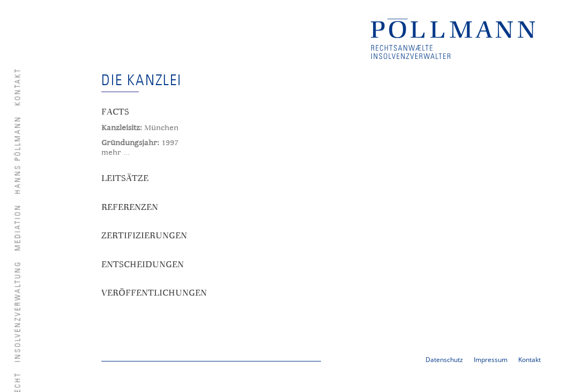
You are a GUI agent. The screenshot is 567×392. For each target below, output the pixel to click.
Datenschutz (444, 360)
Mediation (18, 227)
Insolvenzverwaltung (18, 311)
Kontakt (18, 86)
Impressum (491, 360)
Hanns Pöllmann (18, 154)
